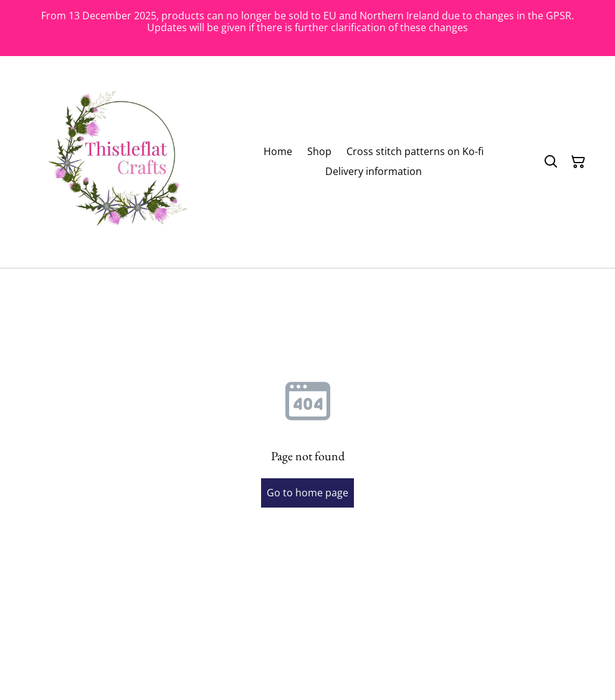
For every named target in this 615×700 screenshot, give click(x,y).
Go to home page (307, 493)
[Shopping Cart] (578, 162)
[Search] (551, 162)
